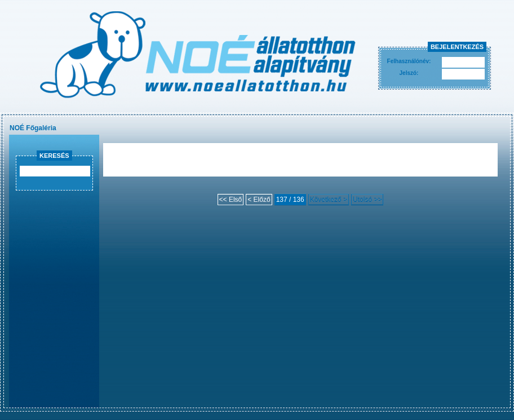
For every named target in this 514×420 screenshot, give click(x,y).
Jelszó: (409, 73)
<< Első (231, 200)
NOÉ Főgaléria (33, 128)
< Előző (259, 200)
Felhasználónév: (409, 61)
